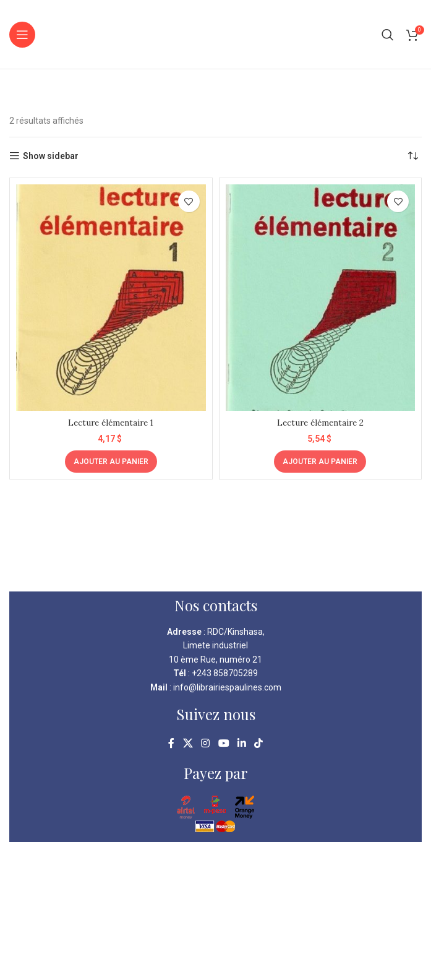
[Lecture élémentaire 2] (321, 298)
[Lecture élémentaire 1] (111, 298)
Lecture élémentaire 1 (111, 423)
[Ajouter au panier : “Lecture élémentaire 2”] (320, 462)
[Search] (388, 35)
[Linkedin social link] (241, 743)
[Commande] (412, 156)
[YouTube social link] (224, 743)
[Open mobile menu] (22, 35)
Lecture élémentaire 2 (320, 423)
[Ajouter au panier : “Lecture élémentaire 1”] (111, 462)
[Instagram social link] (206, 743)
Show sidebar (51, 156)
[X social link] (188, 743)
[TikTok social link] (258, 743)
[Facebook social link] (171, 743)
